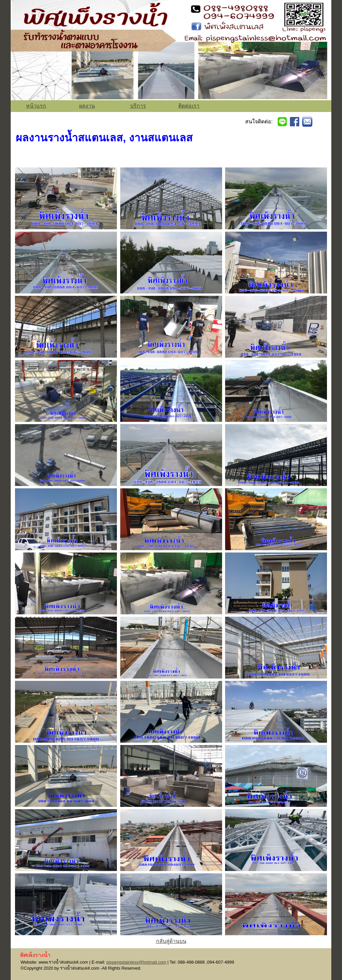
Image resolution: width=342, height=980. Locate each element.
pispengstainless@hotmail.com (136, 962)
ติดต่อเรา (189, 106)
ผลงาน (87, 106)
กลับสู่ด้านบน (171, 941)
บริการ (138, 106)
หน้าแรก (36, 106)
